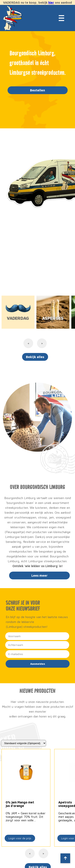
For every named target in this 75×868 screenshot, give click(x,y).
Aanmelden (38, 664)
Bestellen (37, 90)
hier (51, 3)
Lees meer (39, 575)
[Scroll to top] (65, 858)
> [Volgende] (43, 853)
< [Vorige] (30, 853)
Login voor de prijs (20, 838)
